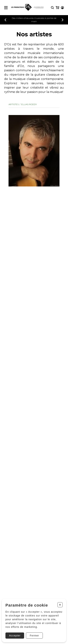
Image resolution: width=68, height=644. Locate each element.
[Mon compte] (62, 8)
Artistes (14, 104)
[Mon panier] (57, 8)
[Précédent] (5, 20)
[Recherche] (52, 8)
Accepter (15, 636)
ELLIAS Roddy (29, 104)
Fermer (34, 636)
